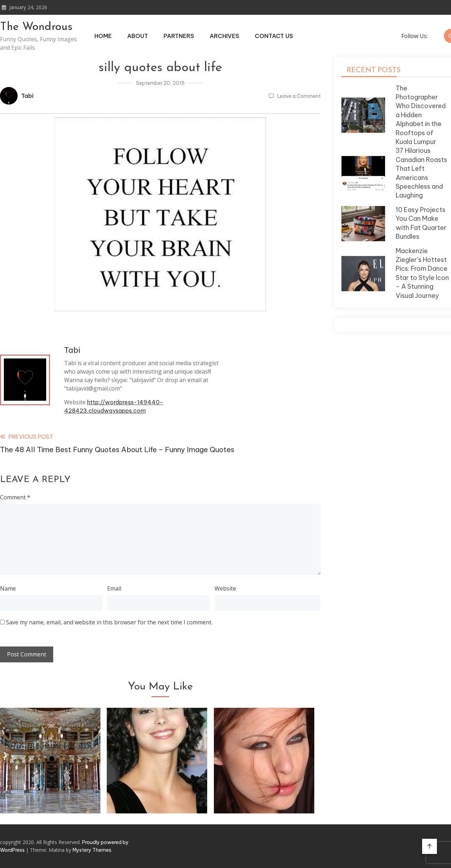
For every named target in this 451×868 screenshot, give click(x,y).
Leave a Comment (299, 96)
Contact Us (274, 36)
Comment (15, 497)
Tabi (27, 96)
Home (103, 36)
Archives (224, 36)
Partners (179, 36)
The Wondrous (36, 27)
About (138, 36)
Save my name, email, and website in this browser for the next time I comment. (109, 622)
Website (225, 588)
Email (114, 588)
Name (8, 588)
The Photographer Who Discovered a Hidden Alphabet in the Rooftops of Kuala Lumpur (421, 115)
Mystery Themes (92, 850)
